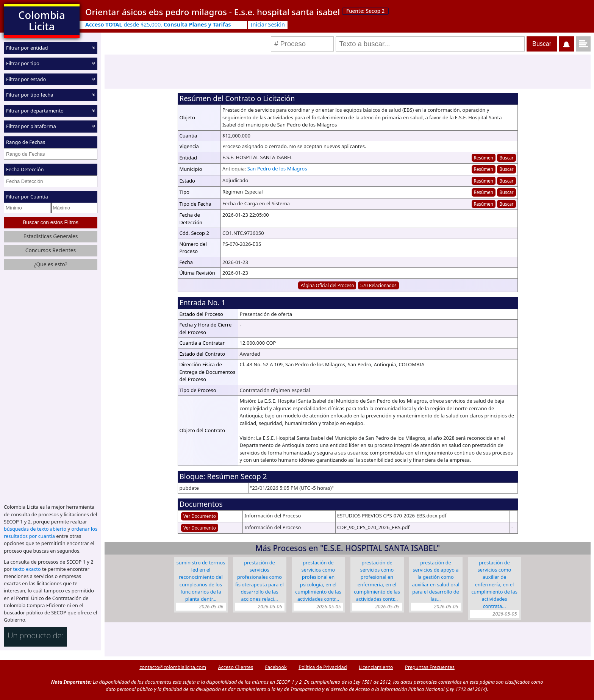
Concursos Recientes (51, 250)
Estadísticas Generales (51, 236)
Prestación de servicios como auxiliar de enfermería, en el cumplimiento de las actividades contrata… (494, 584)
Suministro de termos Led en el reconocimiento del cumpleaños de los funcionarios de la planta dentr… (201, 581)
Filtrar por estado (26, 79)
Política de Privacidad (323, 667)
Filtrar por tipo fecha (30, 95)
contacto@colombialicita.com (173, 667)
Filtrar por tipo (23, 63)
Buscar (506, 158)
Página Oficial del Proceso (327, 285)
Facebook (276, 667)
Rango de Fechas (26, 142)
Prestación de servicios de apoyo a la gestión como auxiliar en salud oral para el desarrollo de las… (436, 581)
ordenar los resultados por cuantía (51, 532)
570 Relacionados (378, 285)
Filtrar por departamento (35, 111)
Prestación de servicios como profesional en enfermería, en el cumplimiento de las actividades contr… (377, 581)
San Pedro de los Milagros (277, 169)
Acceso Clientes (235, 667)
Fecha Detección (25, 169)
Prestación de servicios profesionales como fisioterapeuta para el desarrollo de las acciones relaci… (259, 581)
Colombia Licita (41, 21)
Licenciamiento (376, 667)
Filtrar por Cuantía (27, 197)
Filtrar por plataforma (31, 126)
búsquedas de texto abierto (35, 529)
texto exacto (27, 569)
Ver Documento (200, 516)
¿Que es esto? (50, 264)
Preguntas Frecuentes (430, 667)
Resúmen (483, 158)
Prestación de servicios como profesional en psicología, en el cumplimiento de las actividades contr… (318, 581)
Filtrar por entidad (27, 48)
